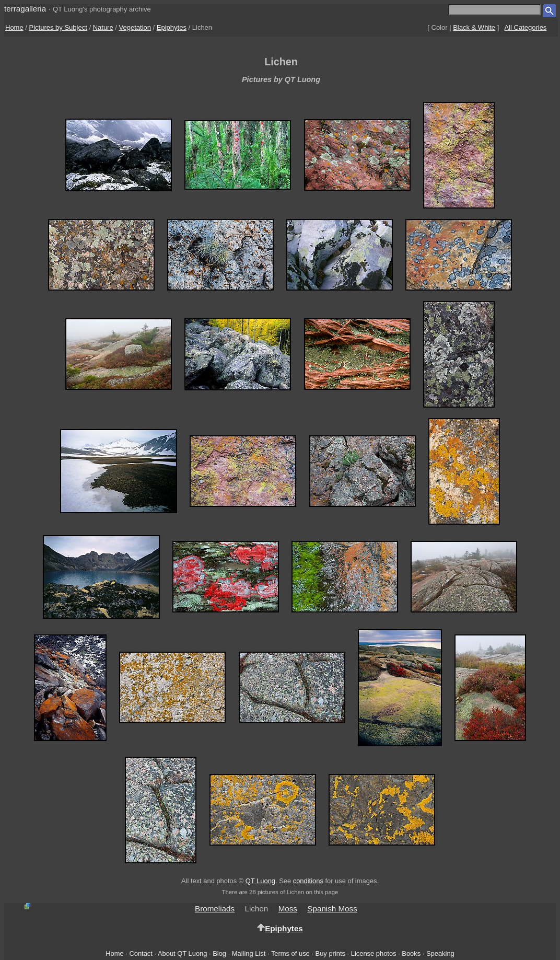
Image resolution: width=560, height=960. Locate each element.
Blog (219, 953)
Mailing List (249, 953)
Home (14, 27)
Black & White (474, 27)
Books (411, 953)
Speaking (440, 953)
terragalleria (25, 9)
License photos (374, 953)
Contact (141, 953)
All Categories (525, 27)
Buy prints (330, 953)
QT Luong (260, 881)
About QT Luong (182, 953)
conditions (308, 881)
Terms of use (290, 953)
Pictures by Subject (58, 27)
